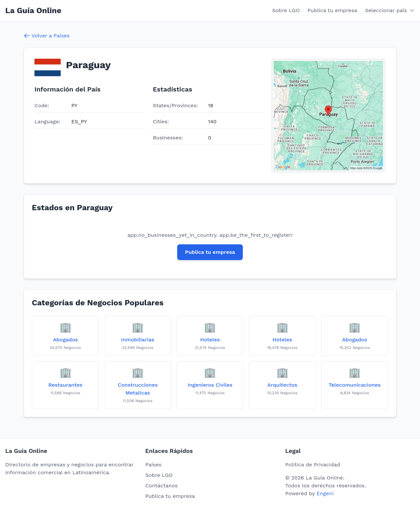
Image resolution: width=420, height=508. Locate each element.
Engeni (325, 493)
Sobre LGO (286, 10)
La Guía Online (33, 10)
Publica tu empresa (332, 10)
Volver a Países (47, 36)
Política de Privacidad (313, 465)
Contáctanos (162, 486)
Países (153, 465)
